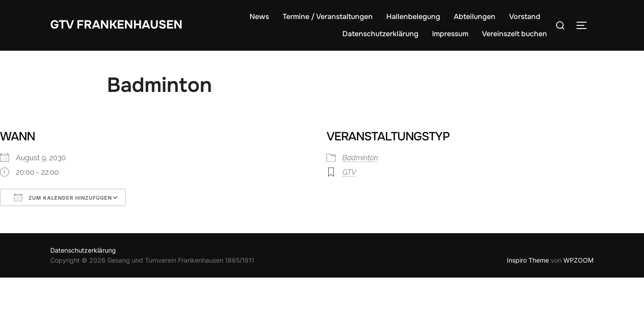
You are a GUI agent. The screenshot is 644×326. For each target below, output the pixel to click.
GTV (349, 172)
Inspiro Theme (528, 260)
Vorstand (525, 17)
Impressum (450, 34)
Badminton (360, 158)
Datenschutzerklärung (380, 34)
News (259, 17)
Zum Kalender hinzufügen (63, 197)
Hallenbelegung (413, 17)
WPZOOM (579, 260)
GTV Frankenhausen (116, 25)
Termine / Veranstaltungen (328, 17)
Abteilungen (475, 17)
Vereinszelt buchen (514, 34)
